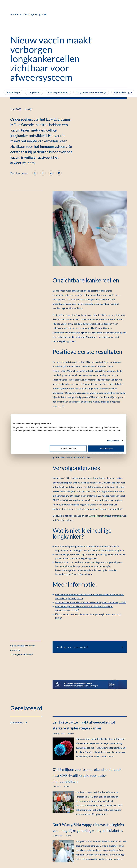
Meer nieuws (19, 722)
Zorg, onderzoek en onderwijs (91, 92)
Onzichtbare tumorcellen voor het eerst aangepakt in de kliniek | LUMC (91, 602)
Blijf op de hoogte (123, 92)
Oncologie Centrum (58, 92)
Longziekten (34, 92)
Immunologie (13, 92)
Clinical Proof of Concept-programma (106, 516)
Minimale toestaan (68, 448)
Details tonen (113, 441)
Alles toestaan (106, 448)
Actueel (14, 14)
